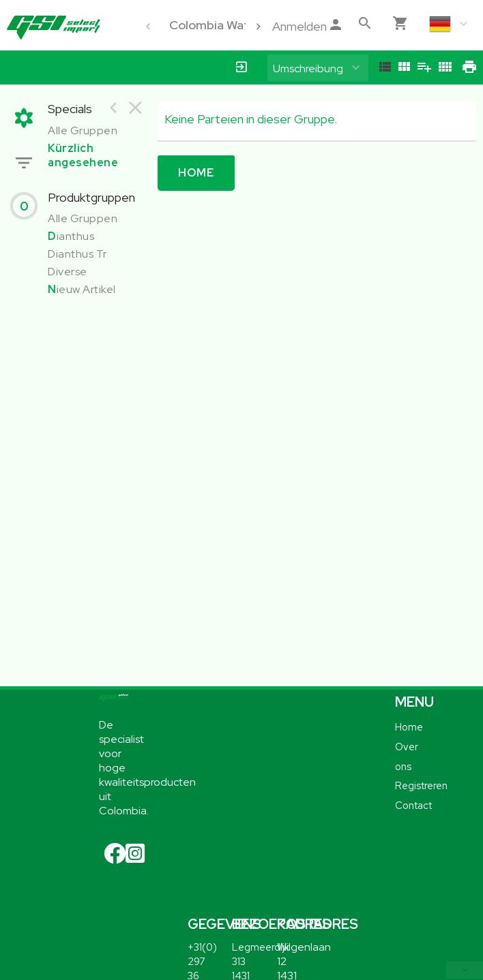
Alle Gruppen (83, 131)
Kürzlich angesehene (83, 155)
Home (196, 173)
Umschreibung (308, 68)
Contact (413, 805)
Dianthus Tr (77, 254)
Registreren (421, 785)
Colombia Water (215, 25)
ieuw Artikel (82, 289)
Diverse (68, 272)
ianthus (71, 236)
